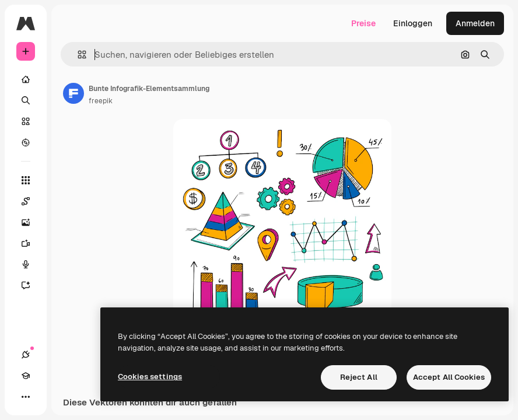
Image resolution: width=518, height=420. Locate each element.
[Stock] (26, 121)
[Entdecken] (26, 142)
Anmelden (475, 23)
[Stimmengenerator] (32, 264)
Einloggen (413, 23)
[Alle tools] (26, 180)
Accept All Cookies (449, 377)
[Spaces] (32, 201)
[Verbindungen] (26, 355)
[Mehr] (26, 397)
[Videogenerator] (32, 243)
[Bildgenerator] (32, 222)
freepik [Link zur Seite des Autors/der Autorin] (101, 101)
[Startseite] (26, 79)
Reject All (359, 377)
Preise (363, 23)
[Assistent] (32, 285)
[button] (77, 55)
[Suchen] (26, 100)
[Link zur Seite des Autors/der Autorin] (73, 93)
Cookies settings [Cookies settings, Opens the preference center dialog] (150, 377)
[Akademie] (26, 376)
